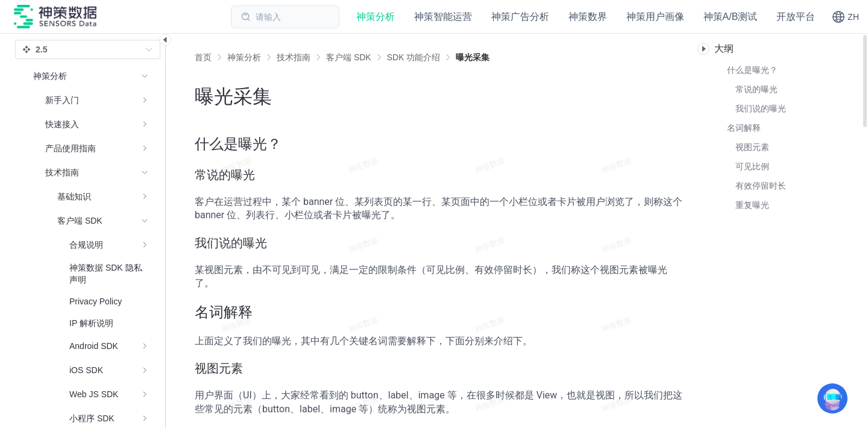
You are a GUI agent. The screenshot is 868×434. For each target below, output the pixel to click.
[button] (845, 17)
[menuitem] (91, 100)
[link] (244, 57)
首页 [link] (203, 57)
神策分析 (244, 57)
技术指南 (294, 57)
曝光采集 (473, 57)
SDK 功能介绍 (414, 57)
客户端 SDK (349, 57)
